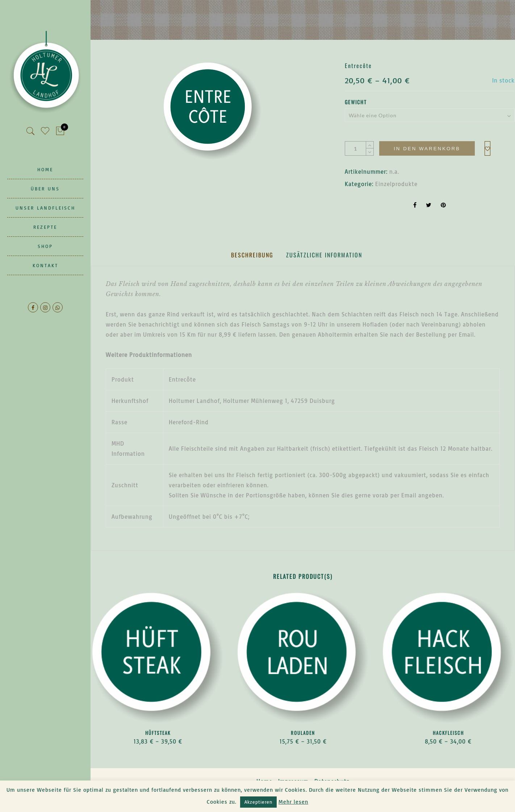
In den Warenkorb (427, 149)
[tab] (252, 255)
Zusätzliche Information (324, 255)
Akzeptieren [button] (258, 802)
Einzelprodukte (396, 184)
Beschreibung (252, 255)
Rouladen (303, 733)
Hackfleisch (448, 733)
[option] (212, 111)
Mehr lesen (293, 802)
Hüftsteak (158, 733)
